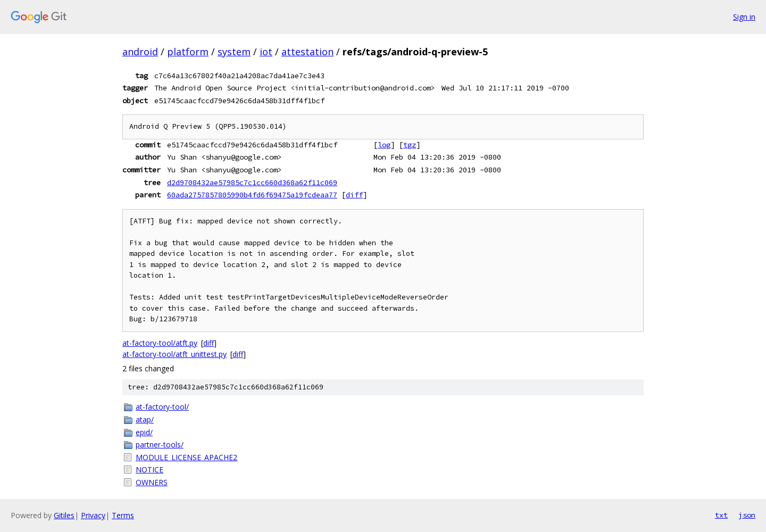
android (140, 52)
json (747, 515)
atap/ (145, 419)
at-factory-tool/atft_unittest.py (174, 354)
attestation (307, 52)
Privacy (93, 515)
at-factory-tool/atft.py (160, 343)
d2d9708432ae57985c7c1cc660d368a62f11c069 (252, 182)
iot (266, 52)
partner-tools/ (160, 444)
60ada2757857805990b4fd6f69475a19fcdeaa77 (252, 195)
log (384, 145)
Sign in (744, 17)
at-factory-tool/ (162, 407)
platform (188, 52)
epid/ (144, 432)
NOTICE (149, 469)
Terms (123, 515)
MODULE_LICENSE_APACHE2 (186, 457)
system (234, 52)
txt (721, 515)
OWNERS (152, 482)
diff (354, 195)
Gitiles (64, 515)
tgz (410, 145)
